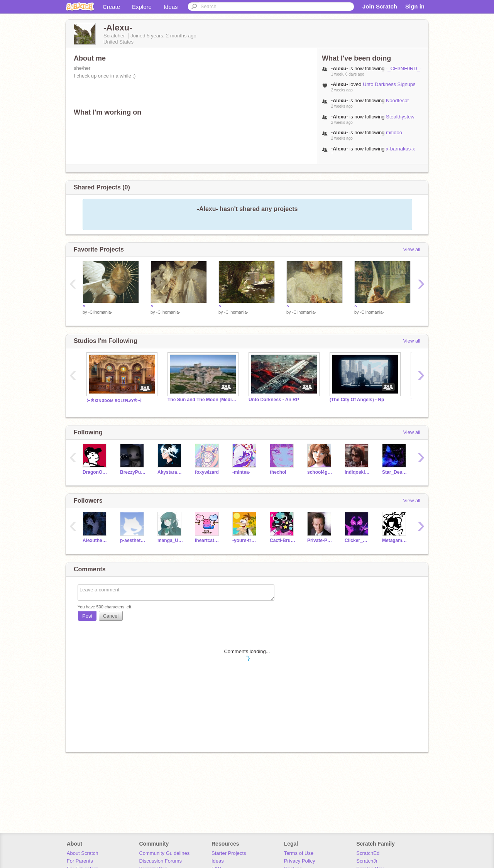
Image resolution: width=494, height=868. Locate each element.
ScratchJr (367, 861)
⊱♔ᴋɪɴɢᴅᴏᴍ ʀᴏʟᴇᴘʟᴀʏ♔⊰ (114, 400)
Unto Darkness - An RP (274, 400)
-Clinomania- (100, 312)
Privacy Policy (300, 861)
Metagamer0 (395, 540)
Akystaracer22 (170, 472)
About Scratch (83, 853)
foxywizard (207, 472)
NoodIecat (397, 100)
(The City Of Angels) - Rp (357, 400)
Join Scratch (380, 6)
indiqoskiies (358, 472)
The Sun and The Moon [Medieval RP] (202, 400)
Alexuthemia (96, 540)
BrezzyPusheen (133, 472)
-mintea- (241, 472)
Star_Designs (395, 472)
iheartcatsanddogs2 (208, 540)
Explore (142, 7)
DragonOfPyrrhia (96, 472)
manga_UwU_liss (170, 540)
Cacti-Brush (283, 540)
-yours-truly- (245, 540)
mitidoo (394, 133)
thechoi (278, 472)
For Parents (80, 861)
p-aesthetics (133, 540)
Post (87, 616)
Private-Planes (320, 540)
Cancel (111, 616)
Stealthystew (400, 117)
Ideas (171, 7)
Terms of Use (299, 853)
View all (412, 249)
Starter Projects (229, 853)
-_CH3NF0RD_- (404, 68)
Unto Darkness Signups (389, 84)
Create (111, 7)
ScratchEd (368, 853)
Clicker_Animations (358, 540)
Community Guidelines (164, 853)
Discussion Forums (160, 861)
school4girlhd (320, 472)
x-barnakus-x (400, 149)
